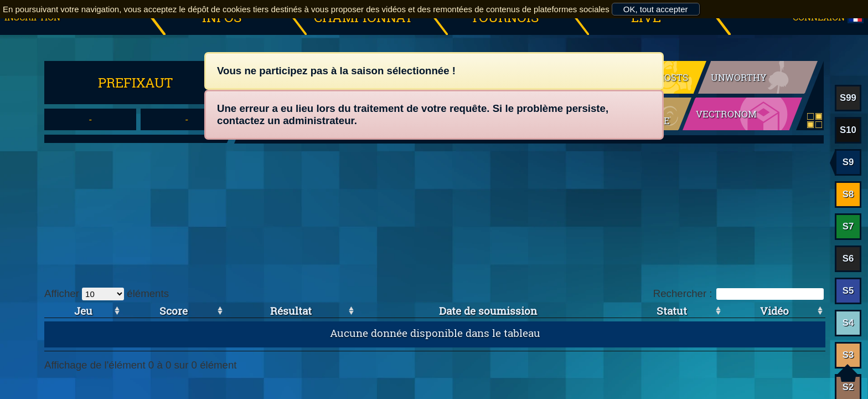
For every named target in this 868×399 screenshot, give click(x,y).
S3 (848, 355)
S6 (848, 259)
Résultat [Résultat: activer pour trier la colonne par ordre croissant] (291, 311)
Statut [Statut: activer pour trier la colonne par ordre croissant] (672, 311)
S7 (848, 226)
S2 (848, 387)
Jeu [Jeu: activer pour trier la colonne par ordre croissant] (83, 311)
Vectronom (726, 114)
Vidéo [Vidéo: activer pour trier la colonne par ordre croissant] (774, 311)
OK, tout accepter (656, 9)
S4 (848, 323)
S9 (848, 162)
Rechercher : (738, 293)
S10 (848, 130)
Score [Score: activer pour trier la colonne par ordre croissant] (174, 311)
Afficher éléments (107, 293)
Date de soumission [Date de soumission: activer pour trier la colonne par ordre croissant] (488, 311)
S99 (848, 98)
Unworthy (739, 77)
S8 (848, 194)
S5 (848, 291)
